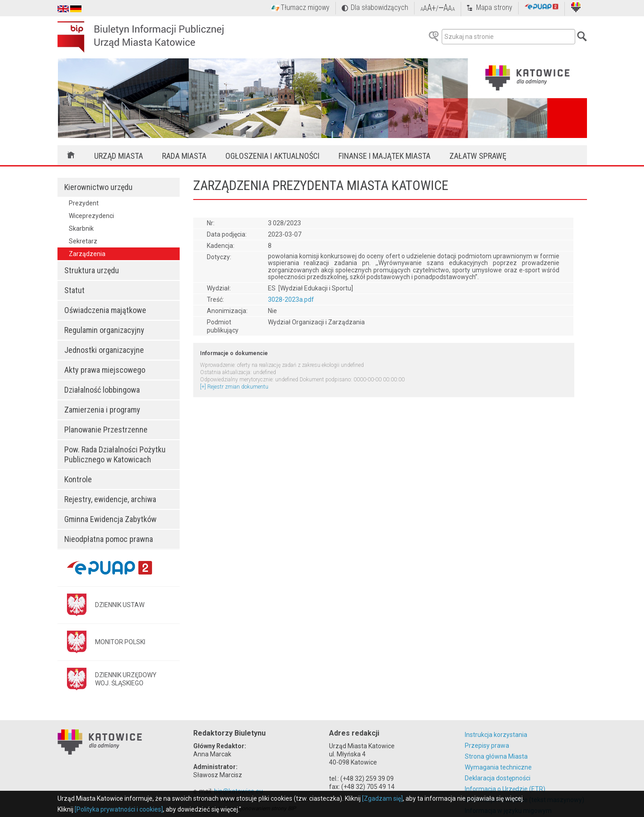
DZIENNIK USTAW (120, 605)
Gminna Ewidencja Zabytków (110, 519)
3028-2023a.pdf (291, 299)
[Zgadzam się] (382, 798)
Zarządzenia (87, 254)
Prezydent (84, 203)
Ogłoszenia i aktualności (272, 156)
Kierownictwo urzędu (98, 187)
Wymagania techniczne (498, 767)
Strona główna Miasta (496, 756)
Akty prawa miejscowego (105, 370)
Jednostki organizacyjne (104, 350)
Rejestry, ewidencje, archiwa (110, 499)
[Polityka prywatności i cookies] (119, 809)
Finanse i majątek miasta (384, 156)
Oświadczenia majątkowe (105, 310)
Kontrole (78, 479)
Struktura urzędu (92, 270)
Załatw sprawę (478, 156)
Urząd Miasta (119, 156)
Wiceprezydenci (91, 216)
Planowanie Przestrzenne (106, 430)
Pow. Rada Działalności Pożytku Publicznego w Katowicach (115, 454)
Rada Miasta (184, 156)
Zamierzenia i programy (102, 410)
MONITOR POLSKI (120, 642)
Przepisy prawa (487, 746)
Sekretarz (83, 241)
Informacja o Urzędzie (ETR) (505, 789)
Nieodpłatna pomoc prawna (109, 539)
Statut (74, 290)
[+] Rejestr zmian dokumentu (234, 387)
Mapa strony (494, 7)
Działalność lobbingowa (102, 390)
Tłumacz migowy (305, 7)
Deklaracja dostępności (498, 778)
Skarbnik (81, 228)
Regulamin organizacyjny (104, 330)
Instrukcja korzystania (496, 735)
